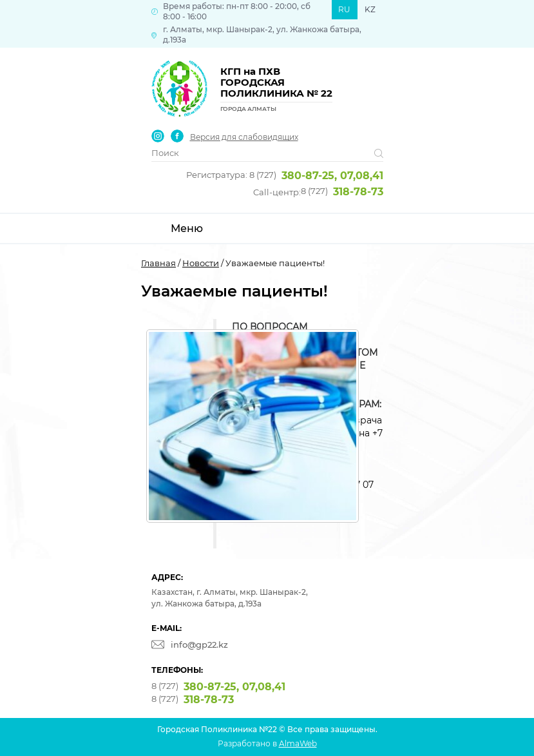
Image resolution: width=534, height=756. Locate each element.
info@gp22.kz (199, 645)
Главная (158, 263)
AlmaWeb (298, 743)
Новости (201, 263)
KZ (370, 9)
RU (344, 9)
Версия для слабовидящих (244, 137)
